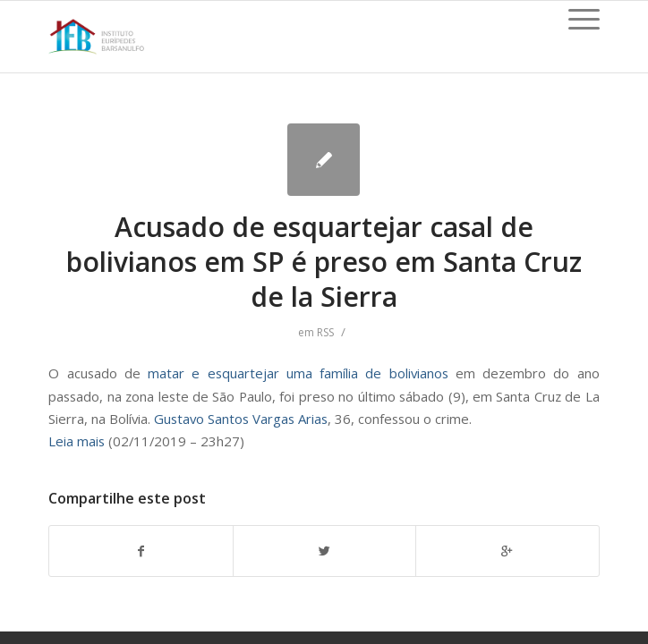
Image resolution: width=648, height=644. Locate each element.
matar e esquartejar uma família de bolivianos (302, 373)
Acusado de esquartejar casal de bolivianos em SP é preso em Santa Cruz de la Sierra (324, 262)
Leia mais (77, 441)
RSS (325, 332)
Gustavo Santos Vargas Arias (241, 419)
